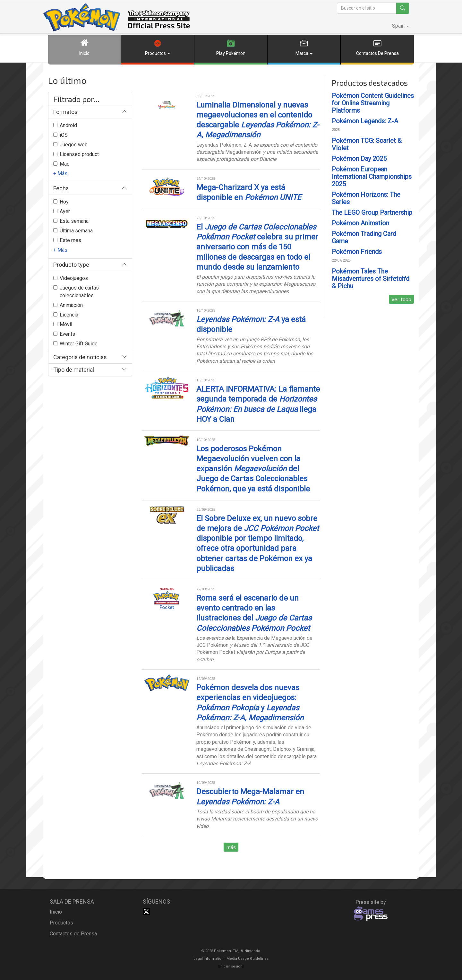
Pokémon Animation (360, 223)
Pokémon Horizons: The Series (366, 198)
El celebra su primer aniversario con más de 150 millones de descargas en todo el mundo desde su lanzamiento (257, 247)
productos (61, 923)
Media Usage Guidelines (248, 959)
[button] (401, 26)
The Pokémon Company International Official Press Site (117, 17)
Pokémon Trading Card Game (364, 237)
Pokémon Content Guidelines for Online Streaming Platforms (373, 103)
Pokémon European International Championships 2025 (372, 177)
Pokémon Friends (357, 252)
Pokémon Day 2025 (359, 159)
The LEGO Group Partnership (372, 212)
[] (231, 966)
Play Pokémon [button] (231, 45)
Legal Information (209, 959)
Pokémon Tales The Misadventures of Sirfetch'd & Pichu (371, 279)
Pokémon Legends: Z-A (365, 121)
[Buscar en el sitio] (367, 8)
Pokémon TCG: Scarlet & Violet (367, 144)
